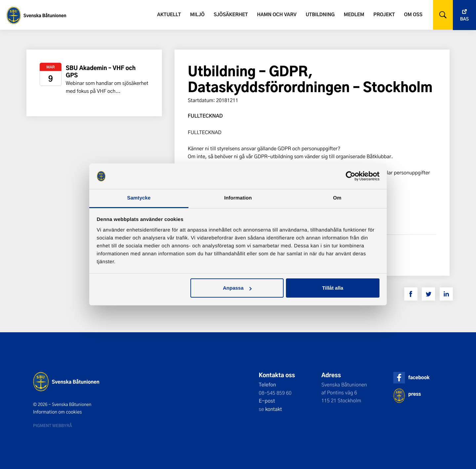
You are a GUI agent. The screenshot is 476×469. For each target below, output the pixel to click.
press (415, 394)
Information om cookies (58, 412)
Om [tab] (337, 198)
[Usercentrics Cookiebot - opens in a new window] (351, 176)
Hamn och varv (277, 14)
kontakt (274, 409)
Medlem (354, 14)
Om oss (413, 14)
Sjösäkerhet (231, 14)
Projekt (384, 14)
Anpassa (237, 288)
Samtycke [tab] (139, 198)
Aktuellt (169, 14)
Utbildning (320, 14)
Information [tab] (238, 198)
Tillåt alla (333, 288)
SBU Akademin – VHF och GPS (101, 72)
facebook (419, 377)
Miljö (197, 14)
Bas (464, 19)
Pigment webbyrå (53, 425)
